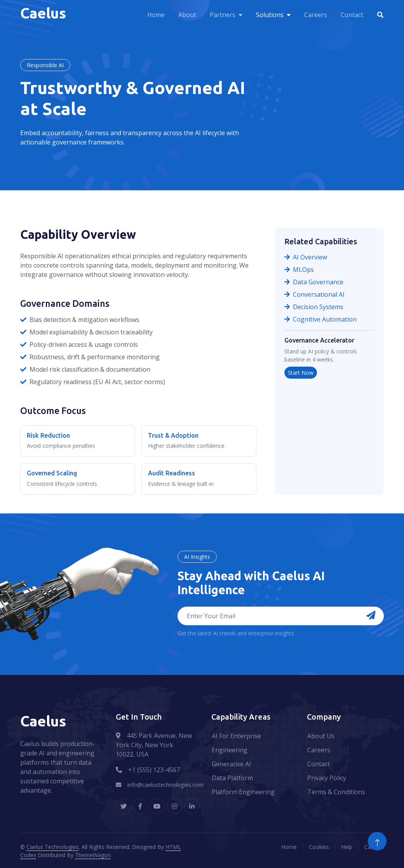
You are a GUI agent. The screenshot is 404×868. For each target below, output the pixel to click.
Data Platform (232, 778)
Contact (352, 15)
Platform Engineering (243, 792)
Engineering (230, 750)
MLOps (299, 270)
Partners (223, 15)
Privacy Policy (327, 778)
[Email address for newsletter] (281, 616)
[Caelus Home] (45, 15)
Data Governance (314, 282)
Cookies (319, 847)
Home (156, 15)
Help (347, 847)
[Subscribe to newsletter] (371, 616)
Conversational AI (314, 294)
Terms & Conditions (336, 792)
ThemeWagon (93, 855)
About (187, 15)
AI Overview (306, 257)
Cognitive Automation (320, 319)
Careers (316, 15)
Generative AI (231, 764)
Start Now (301, 373)
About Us (321, 736)
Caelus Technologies (52, 847)
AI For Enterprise (236, 736)
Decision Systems (314, 307)
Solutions (270, 15)
